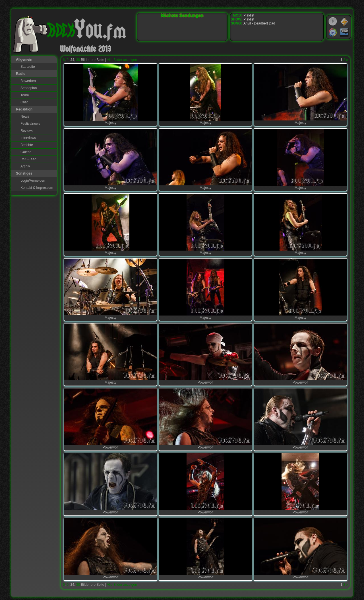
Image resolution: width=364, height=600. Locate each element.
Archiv (25, 166)
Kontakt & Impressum (37, 188)
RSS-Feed (28, 159)
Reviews (27, 131)
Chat (24, 102)
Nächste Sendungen (182, 16)
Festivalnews (30, 124)
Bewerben (28, 81)
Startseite (28, 67)
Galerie (26, 152)
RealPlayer (344, 32)
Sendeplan (29, 88)
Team (25, 95)
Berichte (27, 145)
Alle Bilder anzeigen (122, 60)
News (25, 116)
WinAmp (344, 22)
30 (78, 60)
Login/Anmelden (33, 181)
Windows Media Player (333, 32)
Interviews (28, 138)
